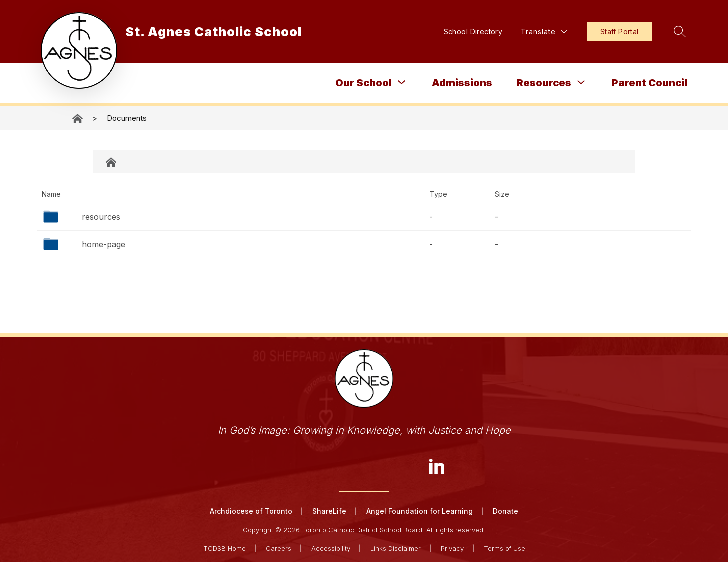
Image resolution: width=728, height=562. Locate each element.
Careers (278, 548)
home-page (103, 244)
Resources (544, 83)
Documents (127, 118)
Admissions (462, 83)
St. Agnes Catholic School (78, 118)
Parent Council (649, 83)
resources (101, 217)
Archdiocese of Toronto (251, 511)
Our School (363, 83)
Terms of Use (505, 548)
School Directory (467, 31)
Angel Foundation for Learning (420, 511)
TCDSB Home (224, 548)
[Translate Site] (538, 31)
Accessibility (331, 548)
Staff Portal (613, 31)
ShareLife (329, 511)
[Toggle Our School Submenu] (402, 82)
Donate (506, 511)
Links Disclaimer (396, 548)
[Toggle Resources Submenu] (581, 82)
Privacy (452, 548)
